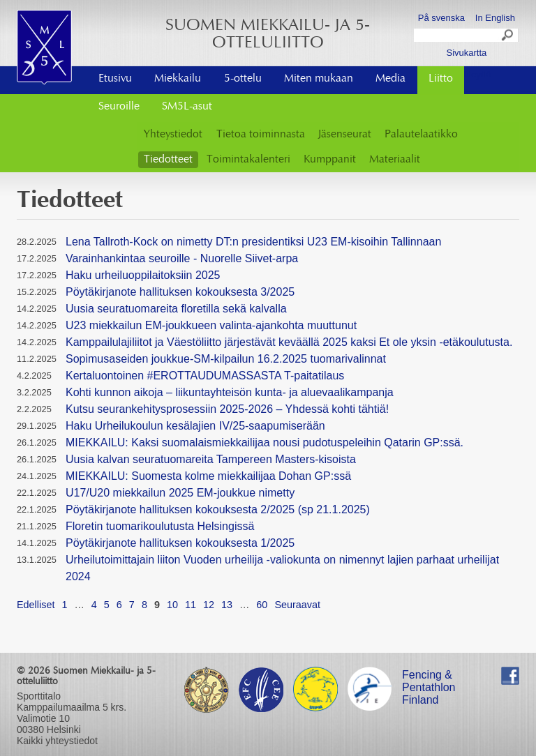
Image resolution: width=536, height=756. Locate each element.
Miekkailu (178, 79)
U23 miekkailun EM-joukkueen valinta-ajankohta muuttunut (211, 325)
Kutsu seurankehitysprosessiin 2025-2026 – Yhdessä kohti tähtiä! (227, 409)
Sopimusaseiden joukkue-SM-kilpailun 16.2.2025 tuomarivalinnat (226, 359)
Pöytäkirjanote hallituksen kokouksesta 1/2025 (180, 543)
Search (508, 37)
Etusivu (115, 79)
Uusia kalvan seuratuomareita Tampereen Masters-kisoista (211, 459)
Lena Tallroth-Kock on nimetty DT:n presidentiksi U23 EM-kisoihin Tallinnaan (253, 242)
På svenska (441, 18)
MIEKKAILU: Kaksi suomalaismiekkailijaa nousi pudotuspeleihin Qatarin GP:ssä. (265, 443)
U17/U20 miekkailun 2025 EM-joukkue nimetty (180, 493)
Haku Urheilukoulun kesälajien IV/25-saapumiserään (195, 426)
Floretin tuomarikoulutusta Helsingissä (160, 526)
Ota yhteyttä (466, 74)
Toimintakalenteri (248, 160)
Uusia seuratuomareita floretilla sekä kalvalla (176, 309)
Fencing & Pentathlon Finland (429, 677)
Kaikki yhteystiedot (57, 741)
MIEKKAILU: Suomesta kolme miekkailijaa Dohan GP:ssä (208, 476)
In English (495, 18)
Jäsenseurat (345, 135)
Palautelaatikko (421, 135)
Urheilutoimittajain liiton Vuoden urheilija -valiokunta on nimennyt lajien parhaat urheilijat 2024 (282, 568)
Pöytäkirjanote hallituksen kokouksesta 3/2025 (180, 292)
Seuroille (119, 107)
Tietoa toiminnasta (261, 135)
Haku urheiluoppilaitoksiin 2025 (143, 275)
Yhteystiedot (173, 135)
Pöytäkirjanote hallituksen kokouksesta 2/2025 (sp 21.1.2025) (218, 509)
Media (390, 79)
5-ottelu (243, 79)
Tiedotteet (168, 160)
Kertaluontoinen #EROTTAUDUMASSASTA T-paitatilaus (205, 376)
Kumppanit (330, 160)
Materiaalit (395, 160)
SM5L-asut (187, 107)
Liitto (441, 79)
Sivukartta (466, 53)
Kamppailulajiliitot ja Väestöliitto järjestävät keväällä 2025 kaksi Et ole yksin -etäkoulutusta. (289, 342)
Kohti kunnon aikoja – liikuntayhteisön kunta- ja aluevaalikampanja (230, 392)
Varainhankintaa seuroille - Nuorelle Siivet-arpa (182, 258)
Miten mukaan (319, 79)
